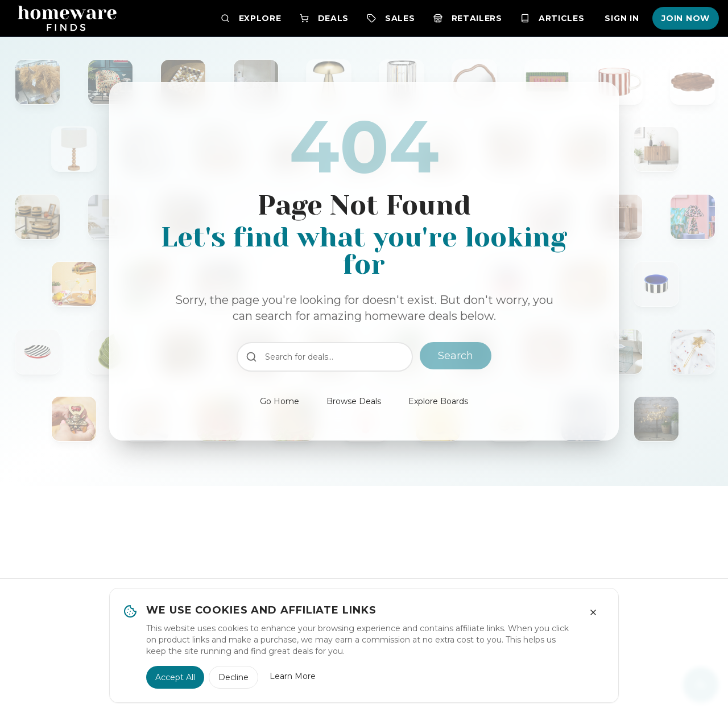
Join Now (686, 18)
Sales (391, 18)
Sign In (622, 18)
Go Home (280, 401)
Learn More (293, 676)
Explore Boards (438, 401)
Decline (233, 677)
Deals (324, 18)
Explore (251, 18)
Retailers (468, 18)
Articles (553, 18)
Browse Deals (354, 401)
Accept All (175, 677)
